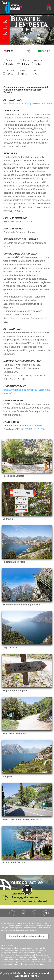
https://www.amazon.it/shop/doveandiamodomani (29, 103)
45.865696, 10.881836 (33, 429)
